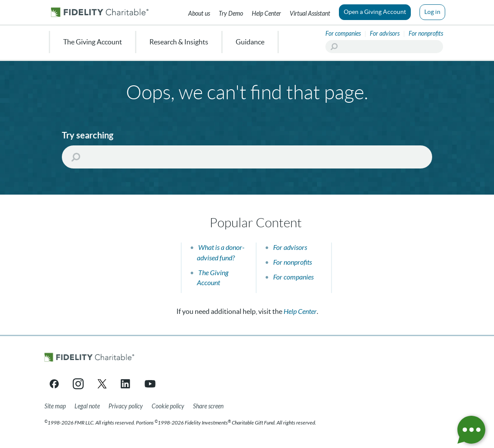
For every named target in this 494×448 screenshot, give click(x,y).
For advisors (290, 248)
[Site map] (55, 407)
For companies (293, 277)
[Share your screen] (208, 407)
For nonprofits (293, 262)
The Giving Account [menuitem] (93, 42)
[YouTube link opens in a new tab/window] (150, 384)
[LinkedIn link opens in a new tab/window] (126, 384)
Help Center (300, 312)
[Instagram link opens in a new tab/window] (78, 384)
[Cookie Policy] (168, 407)
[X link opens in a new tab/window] (102, 384)
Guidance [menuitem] (250, 42)
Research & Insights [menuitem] (179, 42)
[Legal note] (87, 407)
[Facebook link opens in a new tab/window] (54, 384)
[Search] (384, 47)
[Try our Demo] (231, 12)
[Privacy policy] (126, 407)
